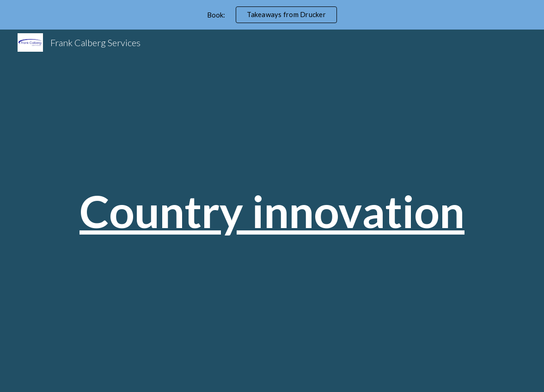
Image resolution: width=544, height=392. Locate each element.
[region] (272, 15)
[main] (272, 211)
